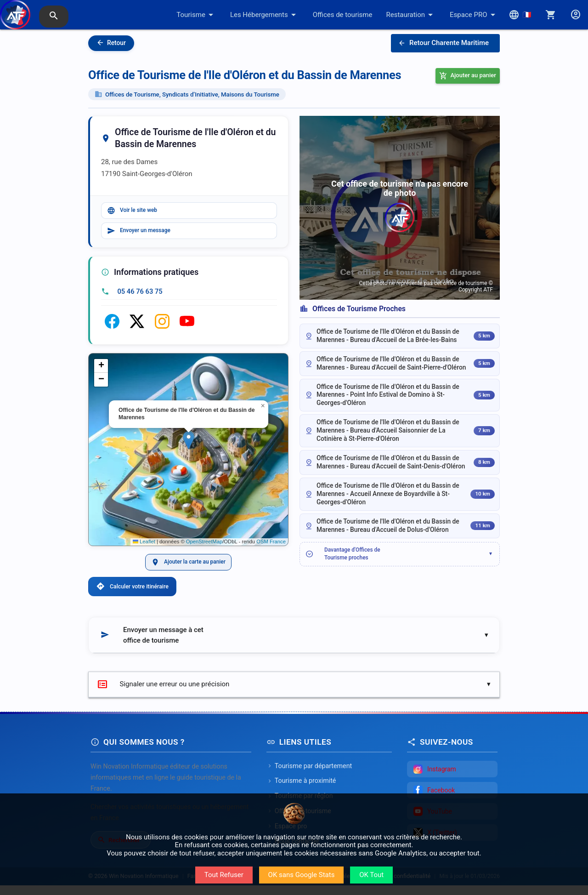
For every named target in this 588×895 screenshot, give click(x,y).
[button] (189, 444)
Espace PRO (474, 15)
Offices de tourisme (343, 15)
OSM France (271, 545)
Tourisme (196, 15)
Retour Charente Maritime (444, 43)
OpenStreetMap (204, 545)
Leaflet (144, 545)
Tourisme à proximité (301, 791)
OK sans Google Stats (302, 875)
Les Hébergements (265, 15)
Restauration (411, 15)
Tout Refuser (224, 875)
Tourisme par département (309, 775)
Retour (111, 43)
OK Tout (371, 875)
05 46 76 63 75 (140, 295)
